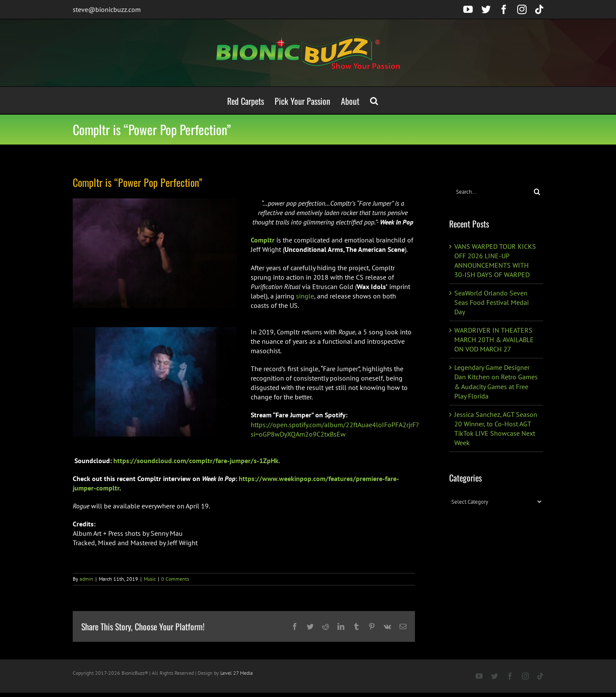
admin (86, 579)
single (305, 296)
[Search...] (490, 192)
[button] (374, 100)
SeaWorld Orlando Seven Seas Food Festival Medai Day (492, 302)
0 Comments (175, 579)
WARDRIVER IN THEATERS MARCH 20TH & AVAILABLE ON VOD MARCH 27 (494, 340)
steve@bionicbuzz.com (107, 9)
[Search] (537, 192)
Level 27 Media (237, 673)
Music (150, 579)
